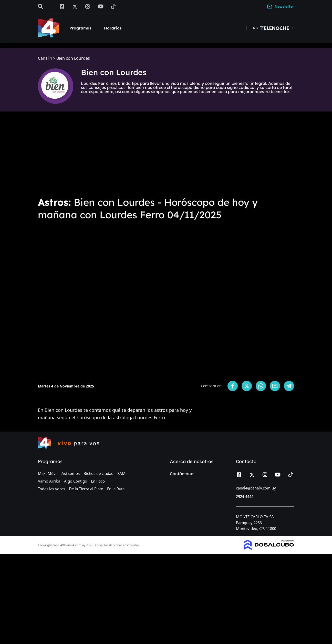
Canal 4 (45, 58)
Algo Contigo (76, 481)
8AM (121, 473)
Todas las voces (51, 489)
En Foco (98, 481)
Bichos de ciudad (98, 473)
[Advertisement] (166, 154)
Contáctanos (183, 474)
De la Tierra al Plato (86, 489)
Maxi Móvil (48, 473)
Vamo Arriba (49, 481)
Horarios (113, 28)
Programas (80, 28)
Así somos (71, 473)
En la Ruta (116, 489)
